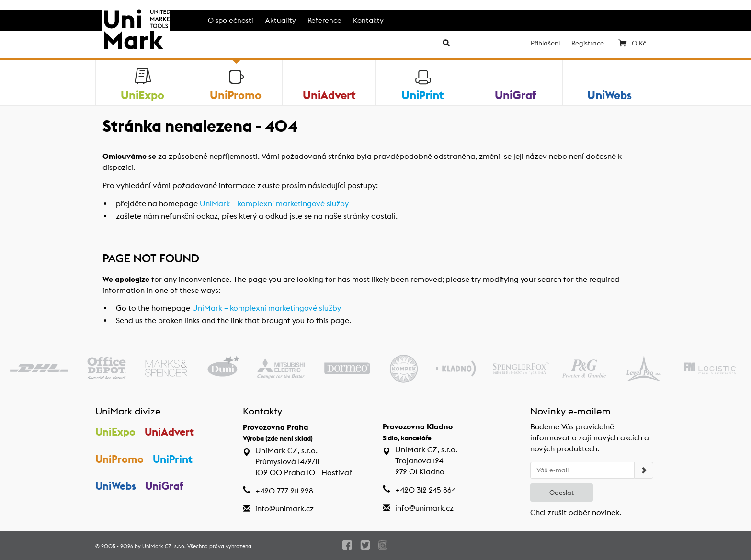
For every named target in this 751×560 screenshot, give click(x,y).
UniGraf (164, 486)
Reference (324, 20)
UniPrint (173, 459)
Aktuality (280, 20)
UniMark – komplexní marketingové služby (274, 204)
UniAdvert (169, 432)
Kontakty (368, 20)
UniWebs (116, 486)
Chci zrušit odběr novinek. (576, 512)
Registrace (588, 43)
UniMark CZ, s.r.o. (164, 546)
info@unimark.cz (284, 509)
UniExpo (115, 432)
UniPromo (119, 459)
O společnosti (231, 20)
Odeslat (562, 493)
